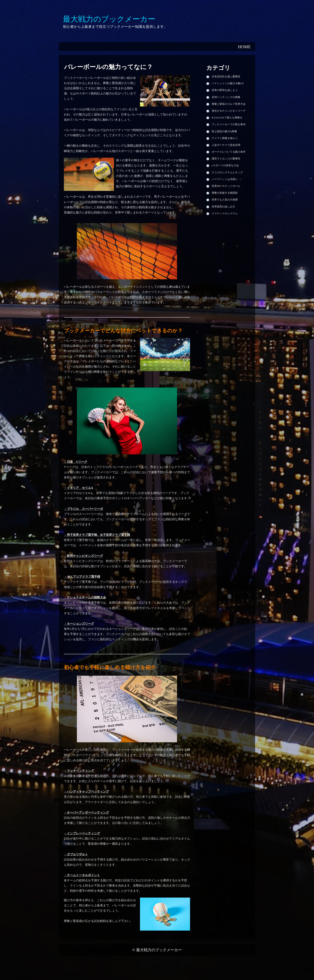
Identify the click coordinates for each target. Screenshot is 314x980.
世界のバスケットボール (226, 186)
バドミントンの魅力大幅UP (228, 83)
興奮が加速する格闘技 (225, 193)
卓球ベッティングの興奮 (226, 97)
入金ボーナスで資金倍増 (226, 145)
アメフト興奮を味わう (225, 138)
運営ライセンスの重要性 (226, 159)
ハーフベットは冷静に (225, 179)
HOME (244, 47)
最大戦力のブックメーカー (159, 950)
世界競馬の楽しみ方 (223, 207)
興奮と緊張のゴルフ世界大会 (229, 104)
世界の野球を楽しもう (225, 90)
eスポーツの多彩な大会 (225, 165)
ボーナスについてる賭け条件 (229, 152)
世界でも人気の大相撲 (225, 200)
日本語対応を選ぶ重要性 (226, 77)
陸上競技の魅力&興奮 (224, 131)
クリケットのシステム (225, 213)
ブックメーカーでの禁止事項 (229, 124)
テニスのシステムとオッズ (227, 172)
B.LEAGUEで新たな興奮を (227, 118)
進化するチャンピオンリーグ (229, 111)
